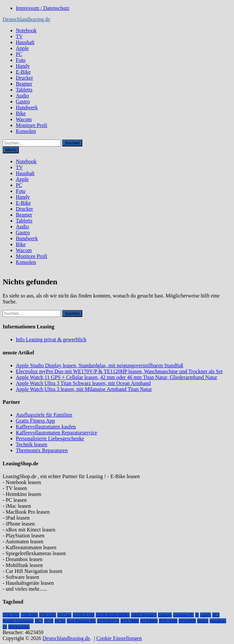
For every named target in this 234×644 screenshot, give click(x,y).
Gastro (23, 102)
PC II (49, 621)
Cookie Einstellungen (119, 638)
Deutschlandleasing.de (26, 19)
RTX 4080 (130, 621)
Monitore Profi (32, 125)
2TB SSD (29, 615)
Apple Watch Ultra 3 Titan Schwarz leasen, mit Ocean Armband (83, 383)
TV (19, 36)
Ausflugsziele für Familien (44, 415)
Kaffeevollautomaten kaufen (46, 427)
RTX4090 (187, 621)
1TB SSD (11, 615)
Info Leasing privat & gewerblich (51, 339)
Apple (22, 48)
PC (19, 54)
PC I (39, 621)
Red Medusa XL (81, 621)
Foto (21, 60)
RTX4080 (149, 621)
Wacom (24, 119)
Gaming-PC (184, 615)
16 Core (64, 615)
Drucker (24, 78)
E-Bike (23, 72)
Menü (11, 150)
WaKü (203, 621)
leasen (206, 615)
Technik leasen (31, 444)
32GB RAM (84, 615)
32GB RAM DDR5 (113, 615)
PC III (60, 621)
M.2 (216, 615)
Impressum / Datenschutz (43, 8)
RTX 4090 (168, 621)
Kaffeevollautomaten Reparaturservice (56, 433)
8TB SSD (48, 615)
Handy (23, 66)
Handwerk (27, 107)
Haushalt (25, 42)
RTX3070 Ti (108, 621)
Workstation (19, 627)
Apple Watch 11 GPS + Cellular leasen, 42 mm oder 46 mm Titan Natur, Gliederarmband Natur (117, 377)
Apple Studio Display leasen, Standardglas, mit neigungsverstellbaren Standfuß (100, 365)
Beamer (24, 84)
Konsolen (26, 131)
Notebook (26, 30)
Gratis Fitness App (35, 421)
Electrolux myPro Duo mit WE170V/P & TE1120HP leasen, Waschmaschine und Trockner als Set (119, 371)
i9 (197, 615)
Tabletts (24, 90)
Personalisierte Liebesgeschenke (50, 438)
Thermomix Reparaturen (42, 450)
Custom (165, 615)
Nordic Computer (18, 621)
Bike (21, 113)
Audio (22, 96)
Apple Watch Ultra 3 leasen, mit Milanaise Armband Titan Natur (84, 389)
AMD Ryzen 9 (144, 615)
